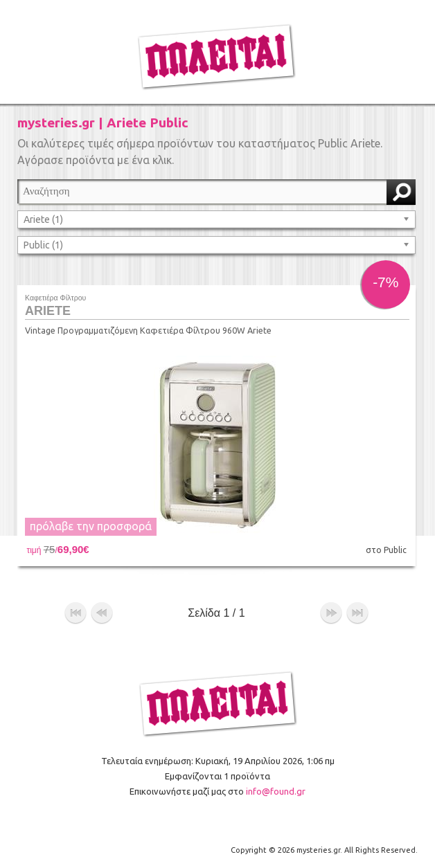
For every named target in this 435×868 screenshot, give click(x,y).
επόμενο (331, 613)
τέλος (357, 613)
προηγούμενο (102, 613)
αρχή (76, 613)
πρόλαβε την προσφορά (91, 526)
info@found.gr (276, 791)
